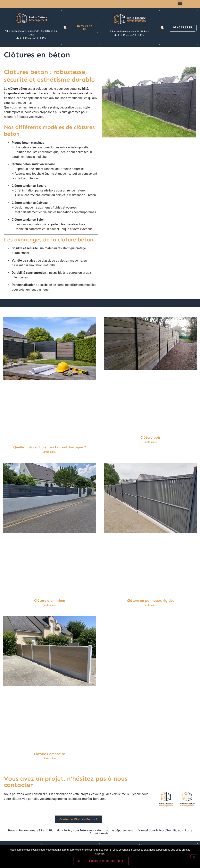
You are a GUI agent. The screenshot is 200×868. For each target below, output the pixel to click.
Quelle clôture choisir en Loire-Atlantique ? (50, 447)
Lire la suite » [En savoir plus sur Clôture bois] (151, 442)
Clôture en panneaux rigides (151, 601)
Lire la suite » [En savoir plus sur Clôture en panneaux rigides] (151, 605)
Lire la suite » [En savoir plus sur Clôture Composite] (50, 759)
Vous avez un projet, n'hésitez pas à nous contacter (66, 782)
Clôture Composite (50, 754)
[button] (180, 3)
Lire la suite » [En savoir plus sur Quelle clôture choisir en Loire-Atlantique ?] (50, 452)
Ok (79, 861)
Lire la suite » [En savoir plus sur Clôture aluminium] (50, 605)
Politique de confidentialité (107, 861)
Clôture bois (150, 437)
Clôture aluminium (50, 601)
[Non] (194, 856)
